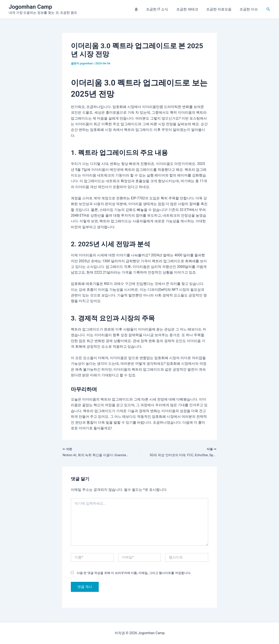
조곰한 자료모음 (221, 9)
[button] (268, 9)
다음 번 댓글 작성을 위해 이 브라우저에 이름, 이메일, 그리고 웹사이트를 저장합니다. (134, 573)
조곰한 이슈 (249, 9)
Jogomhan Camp (30, 7)
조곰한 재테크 (190, 9)
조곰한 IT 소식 (161, 9)
